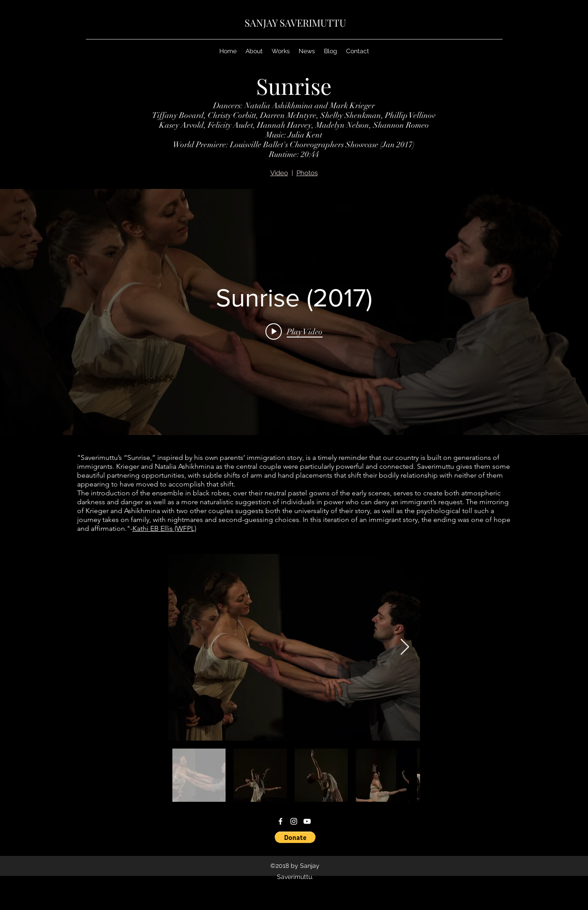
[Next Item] (405, 647)
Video (279, 173)
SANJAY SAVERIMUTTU (295, 23)
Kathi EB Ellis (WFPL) (164, 528)
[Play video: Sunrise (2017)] (294, 331)
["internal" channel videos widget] (294, 312)
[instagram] (294, 821)
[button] (295, 837)
